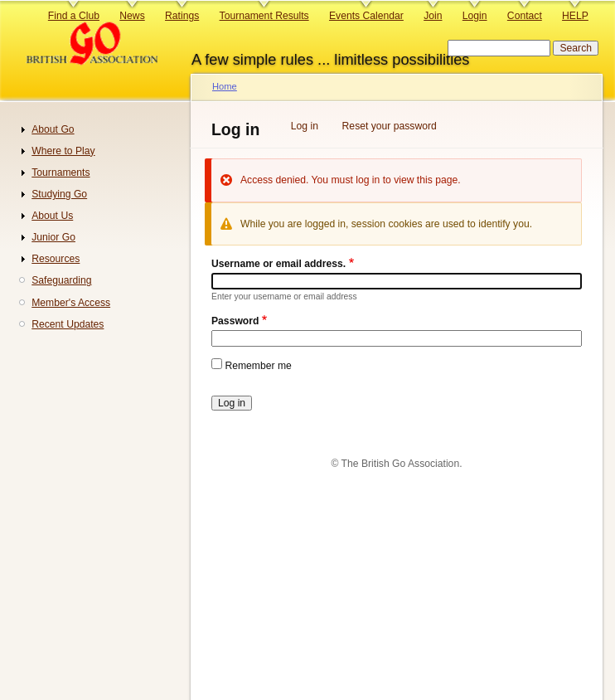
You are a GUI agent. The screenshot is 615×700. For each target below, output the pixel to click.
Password (235, 321)
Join (433, 16)
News (132, 16)
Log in (305, 126)
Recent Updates (68, 324)
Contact (525, 16)
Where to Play (63, 151)
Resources (56, 259)
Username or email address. (278, 264)
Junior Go (53, 237)
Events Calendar (366, 16)
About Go (53, 129)
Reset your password (390, 126)
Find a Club (74, 16)
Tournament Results (264, 16)
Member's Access (71, 303)
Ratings (182, 16)
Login (475, 16)
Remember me (258, 366)
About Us (52, 216)
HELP (575, 16)
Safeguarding (61, 280)
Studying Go (59, 194)
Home (225, 86)
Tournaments (61, 173)
